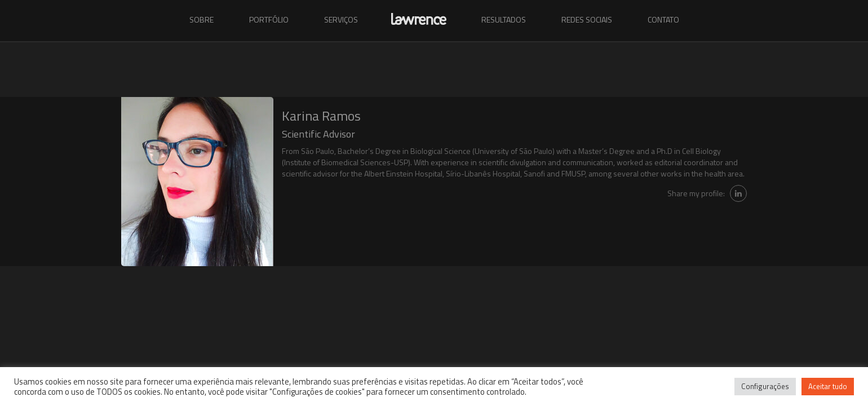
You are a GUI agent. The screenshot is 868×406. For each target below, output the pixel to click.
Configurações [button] (765, 386)
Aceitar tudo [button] (828, 386)
